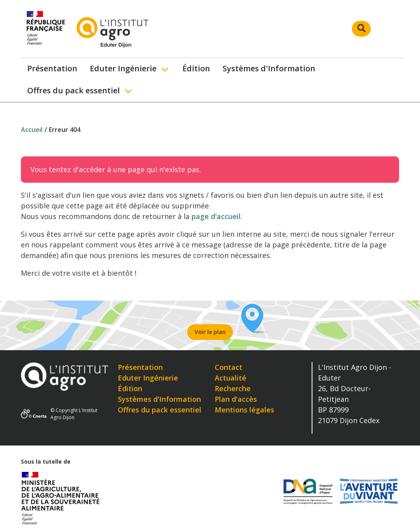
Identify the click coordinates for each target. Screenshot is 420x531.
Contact (229, 367)
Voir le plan (210, 332)
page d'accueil (216, 216)
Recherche (233, 388)
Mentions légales (244, 410)
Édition (196, 68)
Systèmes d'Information (269, 68)
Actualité (230, 378)
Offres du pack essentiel (73, 90)
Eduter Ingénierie (123, 68)
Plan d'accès (236, 399)
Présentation (52, 68)
